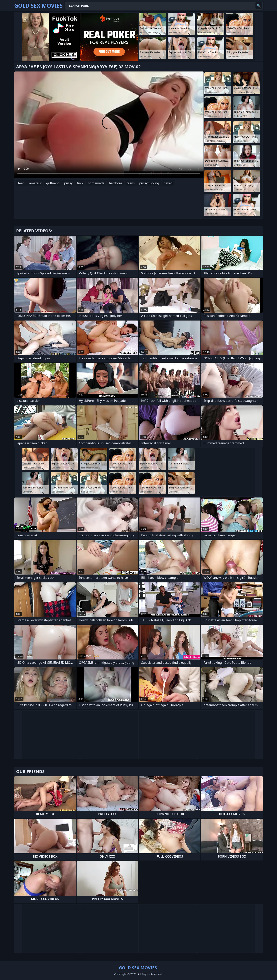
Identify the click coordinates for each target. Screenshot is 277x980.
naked (168, 183)
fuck (80, 183)
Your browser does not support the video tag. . (109, 125)
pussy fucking (149, 183)
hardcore (116, 183)
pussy (68, 183)
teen (21, 183)
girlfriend (53, 183)
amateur (35, 183)
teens (131, 183)
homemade (96, 183)
